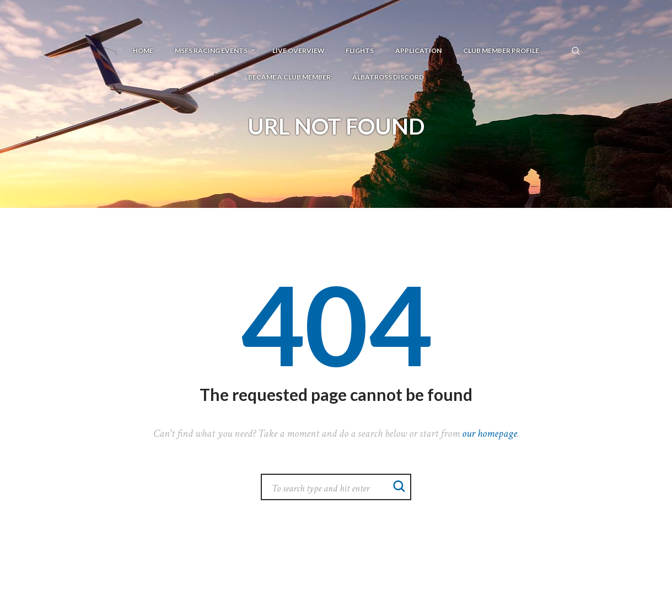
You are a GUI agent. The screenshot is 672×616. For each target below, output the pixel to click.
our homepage (490, 433)
